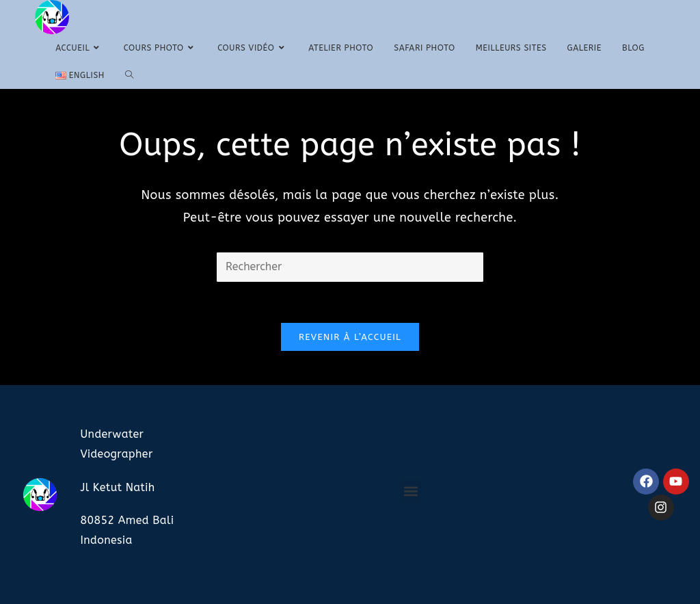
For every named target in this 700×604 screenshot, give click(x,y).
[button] (411, 491)
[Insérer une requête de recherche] (350, 267)
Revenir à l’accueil (350, 337)
